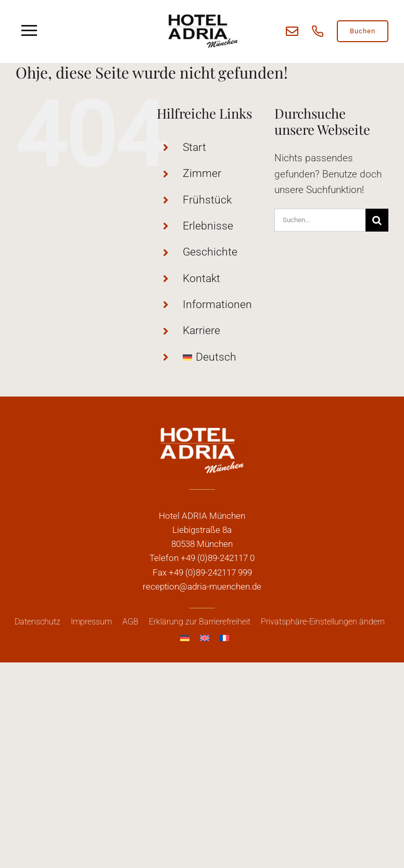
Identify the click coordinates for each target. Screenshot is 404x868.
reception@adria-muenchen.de (202, 586)
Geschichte (210, 252)
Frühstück (207, 200)
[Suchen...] (320, 220)
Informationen (217, 304)
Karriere (201, 330)
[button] (323, 622)
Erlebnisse (208, 226)
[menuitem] (221, 358)
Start (194, 147)
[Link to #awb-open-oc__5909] (29, 31)
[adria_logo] (202, 15)
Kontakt (201, 278)
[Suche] (377, 220)
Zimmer (202, 173)
